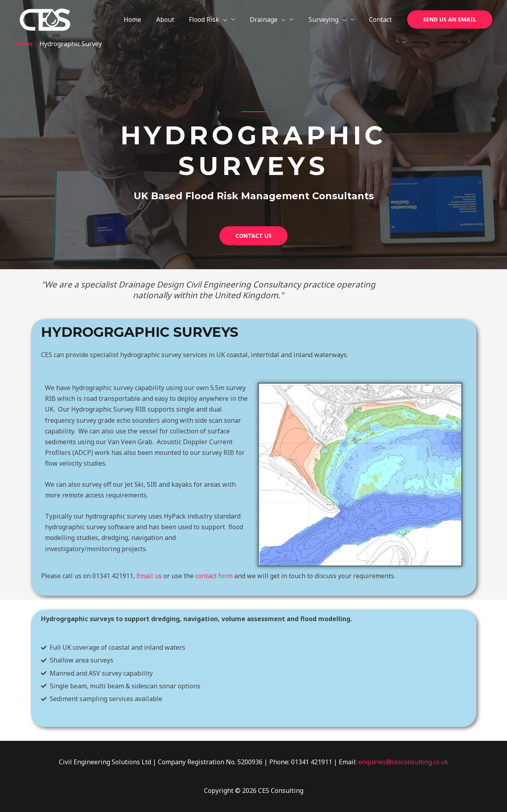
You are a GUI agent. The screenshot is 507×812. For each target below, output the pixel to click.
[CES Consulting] (45, 19)
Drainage (273, 19)
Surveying (331, 19)
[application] (231, 19)
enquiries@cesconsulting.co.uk (403, 762)
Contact (382, 19)
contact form (214, 576)
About (175, 19)
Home (144, 19)
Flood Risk (216, 19)
